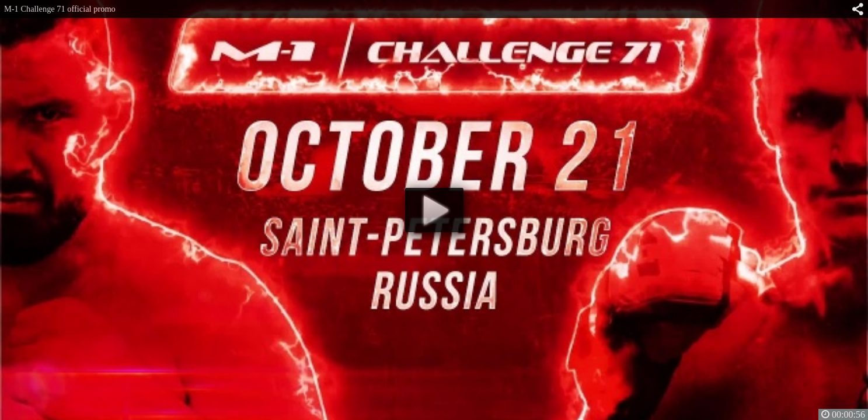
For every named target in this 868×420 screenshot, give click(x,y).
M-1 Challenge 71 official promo (60, 9)
